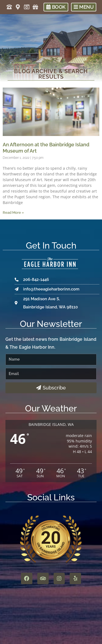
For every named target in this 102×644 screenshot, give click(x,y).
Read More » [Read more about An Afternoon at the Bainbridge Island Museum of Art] (13, 213)
